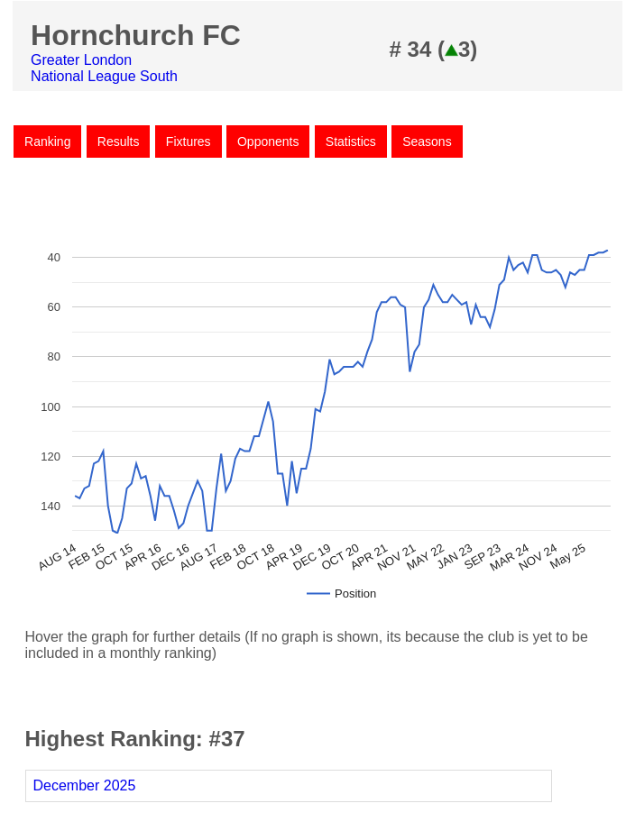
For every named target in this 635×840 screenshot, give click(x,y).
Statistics (351, 142)
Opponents (268, 142)
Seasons (427, 142)
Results (119, 142)
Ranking (47, 142)
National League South (104, 76)
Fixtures (189, 142)
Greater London (81, 60)
